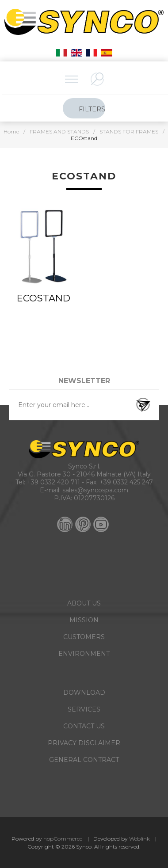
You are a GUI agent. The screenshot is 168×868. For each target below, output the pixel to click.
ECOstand (44, 298)
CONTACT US (84, 726)
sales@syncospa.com (95, 490)
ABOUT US (84, 603)
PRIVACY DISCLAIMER (84, 743)
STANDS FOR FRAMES (129, 131)
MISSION (84, 620)
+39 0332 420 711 (53, 482)
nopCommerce (63, 839)
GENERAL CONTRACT (84, 760)
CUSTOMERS (84, 637)
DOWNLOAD (84, 693)
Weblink (139, 839)
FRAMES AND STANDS (59, 131)
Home (11, 131)
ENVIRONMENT (84, 654)
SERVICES (84, 709)
